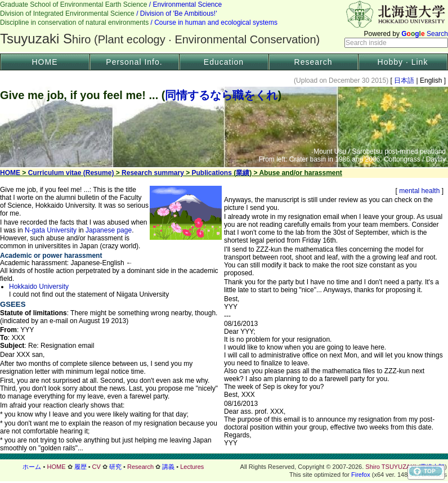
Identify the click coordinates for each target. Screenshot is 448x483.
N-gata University (51, 230)
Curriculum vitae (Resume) (71, 173)
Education (224, 62)
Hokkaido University (39, 287)
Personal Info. (134, 62)
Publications (212, 173)
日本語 (404, 80)
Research (313, 62)
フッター (224, 467)
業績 (243, 173)
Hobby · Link (403, 62)
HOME (45, 62)
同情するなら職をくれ (221, 95)
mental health (420, 191)
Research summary (153, 173)
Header (224, 26)
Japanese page (109, 230)
